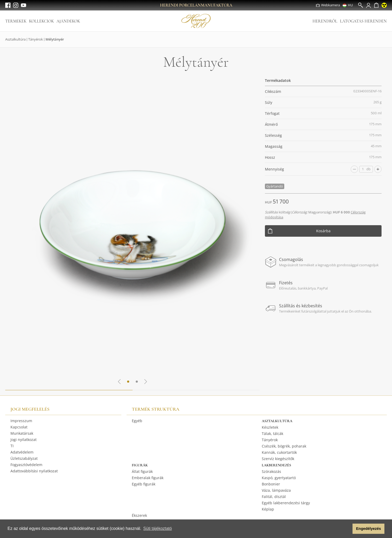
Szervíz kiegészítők (278, 459)
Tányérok (36, 39)
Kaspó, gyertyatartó (279, 478)
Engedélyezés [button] (369, 529)
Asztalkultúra (15, 39)
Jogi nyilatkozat (24, 440)
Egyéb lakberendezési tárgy (286, 503)
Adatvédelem (22, 452)
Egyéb (137, 421)
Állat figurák (142, 471)
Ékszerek (139, 515)
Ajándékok (68, 21)
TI (12, 446)
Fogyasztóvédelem (26, 465)
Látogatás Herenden (363, 21)
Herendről (325, 21)
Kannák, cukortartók (279, 452)
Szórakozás (271, 471)
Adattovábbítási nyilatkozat (34, 471)
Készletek (270, 427)
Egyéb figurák (144, 484)
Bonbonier (271, 484)
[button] (347, 529)
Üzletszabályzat (24, 458)
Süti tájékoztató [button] (158, 528)
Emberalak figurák (148, 478)
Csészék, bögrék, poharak (284, 446)
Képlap (268, 509)
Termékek (16, 21)
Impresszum (21, 421)
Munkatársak (22, 433)
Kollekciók (41, 21)
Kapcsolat (19, 427)
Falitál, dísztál (274, 497)
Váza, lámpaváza (276, 490)
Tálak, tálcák (272, 434)
